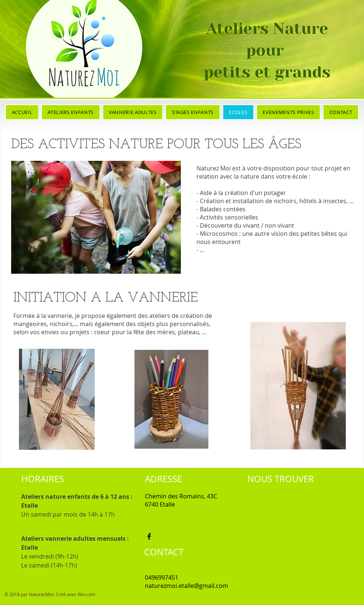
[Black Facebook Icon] (149, 536)
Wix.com (86, 594)
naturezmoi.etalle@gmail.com (186, 586)
